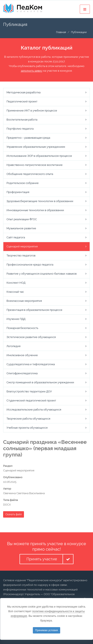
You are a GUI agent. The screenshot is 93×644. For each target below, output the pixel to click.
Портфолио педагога (20, 129)
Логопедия (13, 346)
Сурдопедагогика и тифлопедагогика (31, 364)
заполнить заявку (32, 71)
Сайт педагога (16, 237)
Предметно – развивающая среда (28, 138)
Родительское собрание (23, 183)
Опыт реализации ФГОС (22, 219)
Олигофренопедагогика (22, 373)
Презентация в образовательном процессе (34, 310)
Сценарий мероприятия (22, 246)
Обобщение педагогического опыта (30, 174)
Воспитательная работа (22, 120)
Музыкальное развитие (21, 228)
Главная (61, 32)
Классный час (15, 292)
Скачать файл (14, 514)
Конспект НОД (16, 283)
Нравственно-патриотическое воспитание (35, 165)
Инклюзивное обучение (22, 355)
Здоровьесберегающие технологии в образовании (40, 201)
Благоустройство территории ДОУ (29, 391)
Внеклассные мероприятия (24, 301)
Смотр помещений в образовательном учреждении (40, 382)
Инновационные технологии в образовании (35, 210)
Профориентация (18, 192)
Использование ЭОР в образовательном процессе (39, 156)
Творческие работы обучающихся (28, 419)
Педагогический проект (22, 101)
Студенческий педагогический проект (31, 400)
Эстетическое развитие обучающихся (31, 337)
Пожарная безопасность (22, 328)
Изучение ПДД (16, 319)
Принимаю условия (47, 630)
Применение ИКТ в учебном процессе (32, 111)
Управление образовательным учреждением (36, 147)
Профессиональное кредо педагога (30, 265)
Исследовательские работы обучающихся (34, 410)
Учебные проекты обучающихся (27, 428)
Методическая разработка (24, 92)
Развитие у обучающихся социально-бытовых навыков (42, 274)
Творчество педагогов (21, 256)
